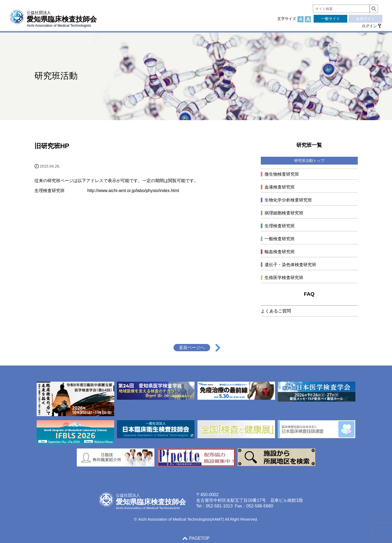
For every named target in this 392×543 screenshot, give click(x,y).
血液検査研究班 (280, 187)
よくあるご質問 (276, 311)
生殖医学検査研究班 (284, 278)
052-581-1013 (219, 506)
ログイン (369, 26)
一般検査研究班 (280, 239)
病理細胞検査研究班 (284, 213)
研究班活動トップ (309, 161)
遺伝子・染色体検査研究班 (290, 265)
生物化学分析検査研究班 (288, 200)
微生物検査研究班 (282, 174)
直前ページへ (192, 348)
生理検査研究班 (280, 226)
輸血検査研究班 (280, 252)
